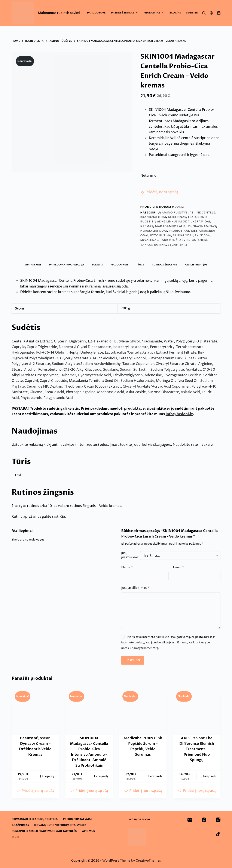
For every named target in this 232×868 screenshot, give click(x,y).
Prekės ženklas (126, 13)
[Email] (190, 820)
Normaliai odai (154, 231)
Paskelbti (133, 660)
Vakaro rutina (153, 245)
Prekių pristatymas (78, 819)
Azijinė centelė (202, 213)
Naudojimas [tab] (120, 265)
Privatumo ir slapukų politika (35, 819)
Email (178, 568)
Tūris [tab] (140, 265)
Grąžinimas (20, 825)
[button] (159, 192)
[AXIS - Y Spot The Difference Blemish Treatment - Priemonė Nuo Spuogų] (197, 712)
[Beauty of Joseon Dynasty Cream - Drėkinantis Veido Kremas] (35, 712)
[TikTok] (218, 834)
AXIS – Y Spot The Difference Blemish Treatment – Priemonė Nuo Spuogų (197, 749)
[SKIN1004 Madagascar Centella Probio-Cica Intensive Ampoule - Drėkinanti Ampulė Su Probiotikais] (89, 712)
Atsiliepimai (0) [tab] (196, 265)
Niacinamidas (204, 226)
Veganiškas (178, 245)
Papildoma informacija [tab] (67, 265)
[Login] (211, 13)
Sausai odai (183, 236)
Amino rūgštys (175, 213)
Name (127, 568)
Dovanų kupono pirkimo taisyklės (60, 825)
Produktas (155, 13)
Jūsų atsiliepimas (135, 588)
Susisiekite (194, 13)
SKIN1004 (202, 236)
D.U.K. (16, 837)
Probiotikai (179, 231)
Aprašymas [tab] (33, 265)
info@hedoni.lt (179, 414)
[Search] (204, 13)
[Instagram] (218, 820)
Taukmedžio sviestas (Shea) (184, 240)
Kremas (147, 226)
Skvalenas (149, 240)
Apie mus (88, 831)
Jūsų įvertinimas (130, 555)
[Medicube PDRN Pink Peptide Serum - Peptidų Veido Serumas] (143, 712)
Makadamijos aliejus (173, 226)
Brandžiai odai (153, 217)
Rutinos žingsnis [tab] (164, 265)
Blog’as (175, 13)
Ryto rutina (161, 236)
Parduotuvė (96, 13)
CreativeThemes (148, 861)
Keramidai (201, 222)
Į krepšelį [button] (47, 776)
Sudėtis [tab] (97, 265)
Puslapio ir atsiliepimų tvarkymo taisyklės (44, 831)
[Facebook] (204, 820)
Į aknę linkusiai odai (173, 222)
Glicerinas (177, 217)
